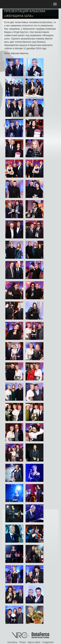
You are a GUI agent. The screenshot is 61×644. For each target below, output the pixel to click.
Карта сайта (34, 642)
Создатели (48, 642)
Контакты (12, 642)
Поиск (23, 642)
